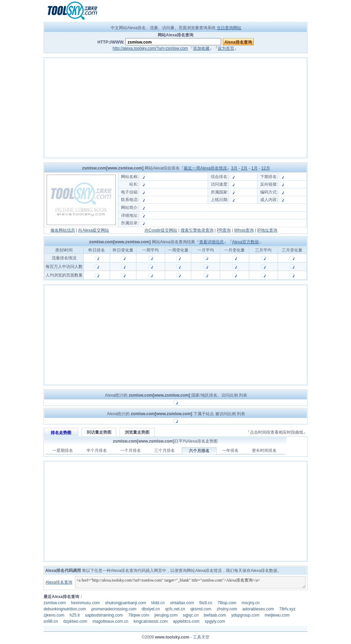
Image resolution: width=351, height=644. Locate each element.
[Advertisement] (175, 108)
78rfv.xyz (287, 609)
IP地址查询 (267, 230)
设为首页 (226, 48)
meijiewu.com (277, 615)
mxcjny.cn (251, 603)
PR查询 (224, 230)
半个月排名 (97, 450)
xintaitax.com (182, 603)
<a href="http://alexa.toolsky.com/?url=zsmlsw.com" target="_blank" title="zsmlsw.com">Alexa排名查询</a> (190, 582)
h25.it (75, 615)
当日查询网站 (229, 28)
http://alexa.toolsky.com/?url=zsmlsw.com (150, 48)
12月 (265, 168)
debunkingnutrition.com (65, 609)
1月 (255, 168)
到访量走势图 (99, 432)
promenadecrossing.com (114, 609)
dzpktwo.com (75, 621)
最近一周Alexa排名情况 (205, 168)
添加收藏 (201, 48)
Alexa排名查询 (59, 582)
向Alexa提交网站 (94, 230)
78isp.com (227, 603)
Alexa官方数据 (245, 242)
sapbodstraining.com (104, 615)
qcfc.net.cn (175, 609)
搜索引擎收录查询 (197, 230)
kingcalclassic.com (151, 621)
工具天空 (201, 637)
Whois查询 (244, 230)
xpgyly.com (215, 621)
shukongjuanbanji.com (125, 603)
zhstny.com (227, 609)
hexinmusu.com (85, 603)
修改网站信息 (63, 230)
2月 (245, 168)
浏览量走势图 (137, 432)
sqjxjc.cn (191, 615)
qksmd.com (201, 609)
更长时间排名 (264, 450)
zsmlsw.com (55, 603)
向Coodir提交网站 (161, 230)
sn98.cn (51, 621)
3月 (234, 168)
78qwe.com (139, 615)
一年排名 (230, 450)
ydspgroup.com (245, 615)
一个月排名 (131, 450)
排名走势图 (61, 433)
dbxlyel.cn (151, 609)
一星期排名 (63, 450)
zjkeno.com (54, 615)
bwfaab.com (215, 615)
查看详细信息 (211, 242)
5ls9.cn (206, 603)
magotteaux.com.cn (111, 621)
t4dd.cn (158, 603)
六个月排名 (199, 451)
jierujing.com (166, 615)
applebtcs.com (186, 621)
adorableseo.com (258, 609)
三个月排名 (165, 450)
